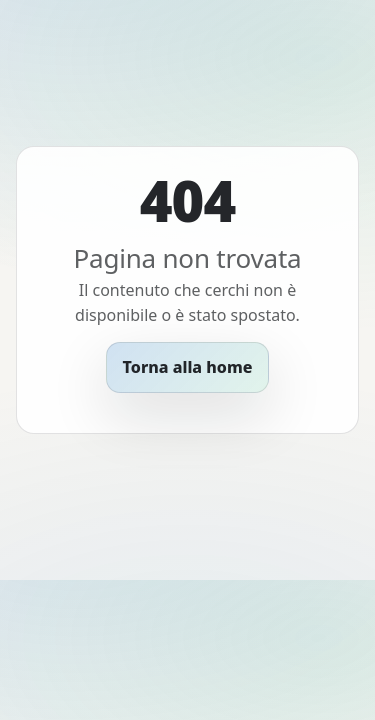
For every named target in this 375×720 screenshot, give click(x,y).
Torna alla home (188, 367)
